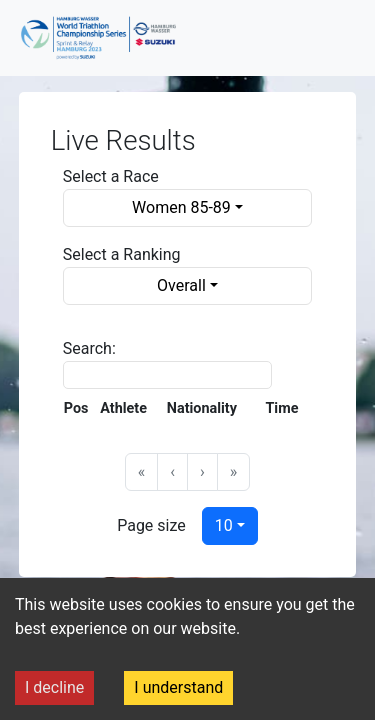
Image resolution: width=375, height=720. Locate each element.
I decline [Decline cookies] (54, 687)
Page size (151, 525)
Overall (181, 285)
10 (224, 525)
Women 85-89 (181, 207)
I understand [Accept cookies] (178, 687)
